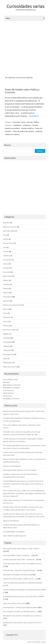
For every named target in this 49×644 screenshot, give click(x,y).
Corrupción (7, 260)
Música (6, 309)
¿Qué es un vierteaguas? (12, 466)
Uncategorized (8, 354)
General (6, 288)
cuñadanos (27, 125)
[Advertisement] (24, 49)
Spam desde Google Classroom (15, 536)
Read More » (34, 116)
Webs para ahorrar (10, 367)
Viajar (5, 358)
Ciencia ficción (8, 243)
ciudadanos (17, 125)
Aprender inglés (9, 231)
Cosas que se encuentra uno (26, 10)
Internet (30, 122)
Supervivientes (8, 393)
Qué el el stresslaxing (11, 521)
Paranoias (7, 317)
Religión (6, 334)
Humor (23, 122)
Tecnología (7, 342)
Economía (16, 122)
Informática (7, 297)
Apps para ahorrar (10, 227)
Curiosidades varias (26, 6)
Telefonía (7, 346)
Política (36, 122)
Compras (6, 256)
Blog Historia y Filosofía (12, 385)
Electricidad (7, 276)
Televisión (7, 350)
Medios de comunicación (12, 305)
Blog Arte (7, 382)
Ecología (6, 268)
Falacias (6, 280)
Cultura (6, 264)
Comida (6, 251)
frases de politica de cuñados (23, 131)
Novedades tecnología (11, 388)
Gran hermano (8, 390)
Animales (6, 223)
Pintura (6, 321)
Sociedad (7, 338)
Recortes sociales (10, 330)
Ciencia (6, 239)
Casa (5, 235)
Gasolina (6, 284)
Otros (5, 313)
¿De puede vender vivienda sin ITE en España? (20, 470)
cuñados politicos (27, 128)
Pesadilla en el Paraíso (11, 399)
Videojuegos (8, 363)
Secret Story (8, 396)
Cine (5, 247)
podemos (39, 131)
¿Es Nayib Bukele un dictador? (14, 532)
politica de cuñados (12, 134)
